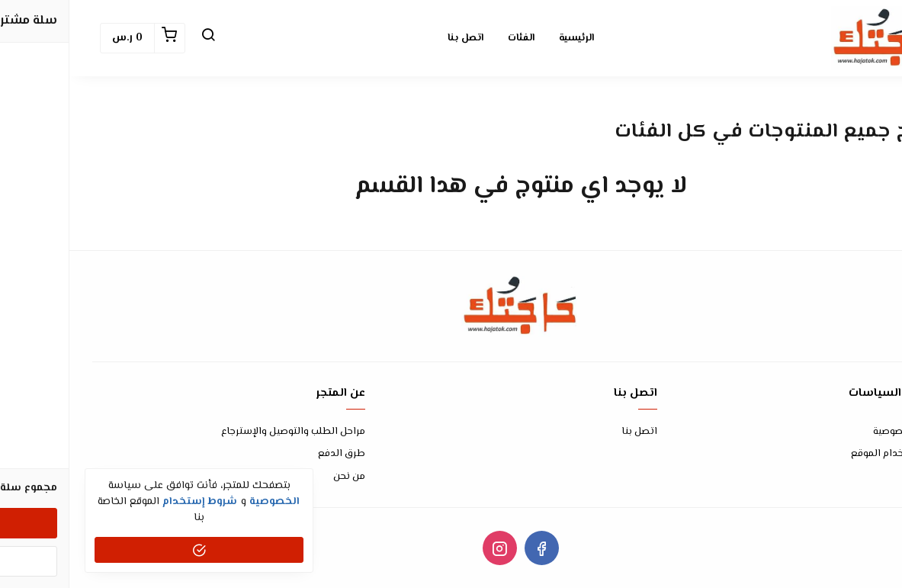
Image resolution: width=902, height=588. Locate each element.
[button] (139, 38)
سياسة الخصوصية (842, 432)
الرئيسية (507, 38)
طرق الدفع (272, 454)
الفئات (452, 38)
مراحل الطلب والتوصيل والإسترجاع (224, 432)
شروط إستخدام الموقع (831, 454)
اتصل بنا (396, 38)
